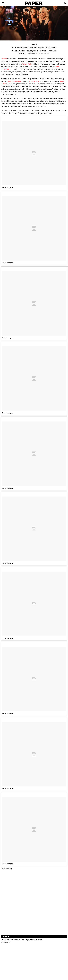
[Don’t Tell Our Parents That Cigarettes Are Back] (34, 919)
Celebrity (5, 937)
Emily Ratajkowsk (32, 81)
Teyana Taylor (27, 64)
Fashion (34, 44)
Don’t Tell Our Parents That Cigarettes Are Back (22, 940)
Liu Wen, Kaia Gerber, (15, 81)
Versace (4, 59)
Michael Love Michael (27, 53)
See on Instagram (8, 188)
